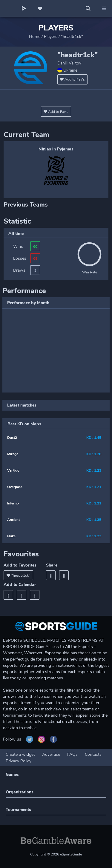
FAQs (72, 754)
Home (35, 37)
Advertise (51, 754)
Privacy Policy (19, 761)
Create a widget (20, 754)
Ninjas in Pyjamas (56, 149)
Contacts (93, 754)
